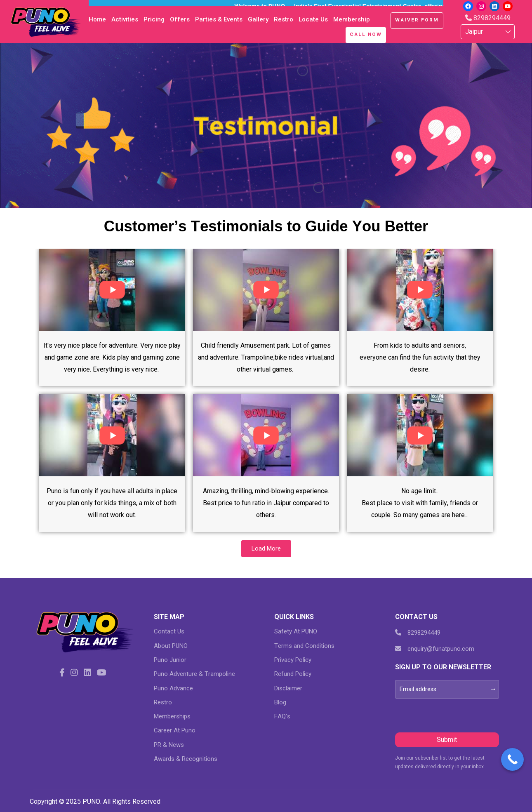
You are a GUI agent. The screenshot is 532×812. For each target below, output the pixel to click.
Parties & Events (219, 19)
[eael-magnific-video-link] (112, 289)
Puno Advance (173, 688)
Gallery (258, 19)
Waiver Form (417, 20)
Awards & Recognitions (186, 759)
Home (97, 19)
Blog (280, 702)
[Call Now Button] (512, 759)
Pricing (154, 19)
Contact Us (169, 631)
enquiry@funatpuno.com (435, 649)
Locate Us (313, 19)
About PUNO (171, 646)
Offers (180, 19)
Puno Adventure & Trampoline (194, 674)
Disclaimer (288, 688)
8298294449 (488, 18)
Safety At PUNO (296, 631)
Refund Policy (293, 674)
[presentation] (458, 715)
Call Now (366, 34)
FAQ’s (282, 716)
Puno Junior (170, 660)
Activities (125, 19)
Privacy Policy (293, 660)
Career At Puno (175, 730)
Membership (352, 19)
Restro (284, 19)
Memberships (172, 716)
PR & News (169, 745)
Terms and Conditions (304, 646)
